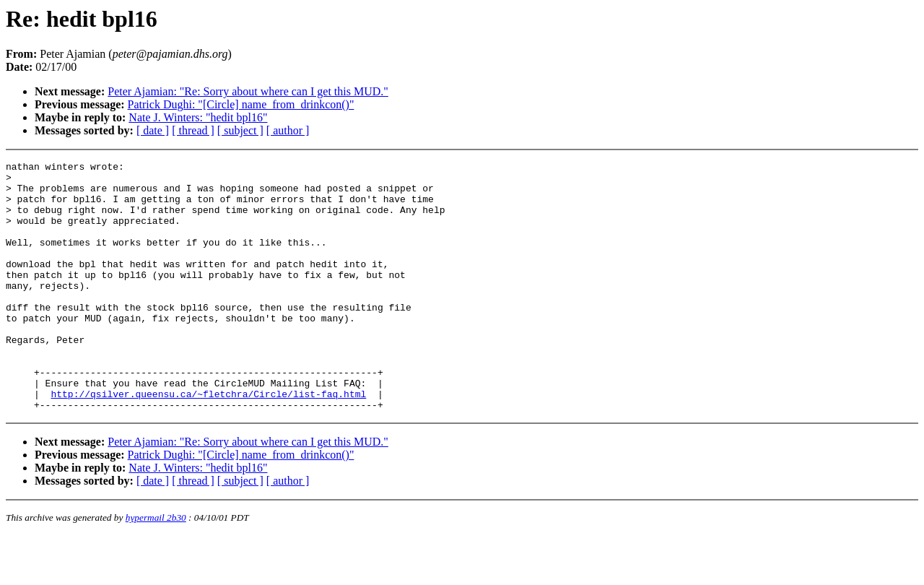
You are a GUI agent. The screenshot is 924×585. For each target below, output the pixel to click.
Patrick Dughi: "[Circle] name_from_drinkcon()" (241, 104)
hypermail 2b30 (156, 567)
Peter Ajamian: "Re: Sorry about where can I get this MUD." (248, 91)
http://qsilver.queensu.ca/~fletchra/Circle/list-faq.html (208, 441)
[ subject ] (240, 130)
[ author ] (288, 130)
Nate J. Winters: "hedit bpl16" (198, 117)
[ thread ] (193, 130)
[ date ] (153, 130)
